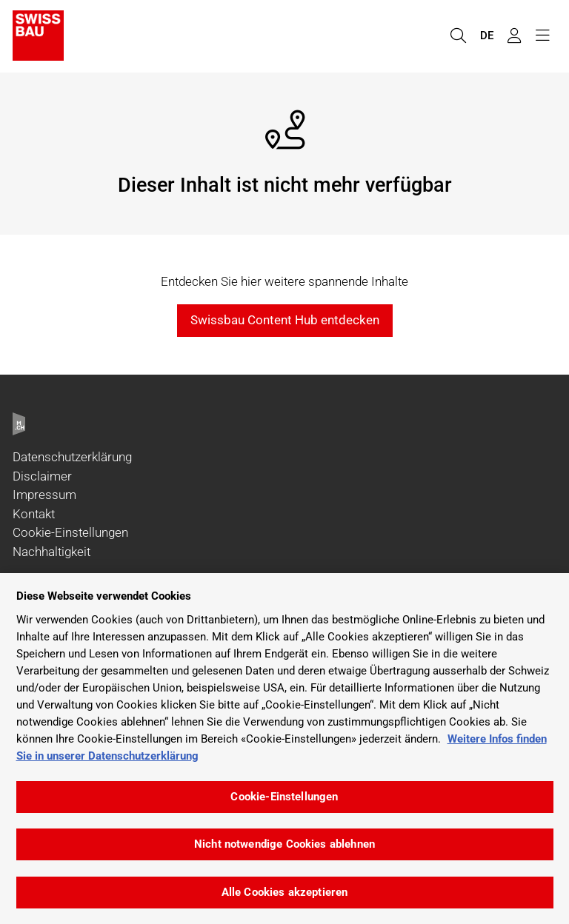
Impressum (44, 495)
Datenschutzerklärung (72, 457)
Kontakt (34, 514)
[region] (284, 749)
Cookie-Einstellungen (70, 532)
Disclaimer (42, 476)
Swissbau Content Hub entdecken (285, 320)
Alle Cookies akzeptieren (285, 892)
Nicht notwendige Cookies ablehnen (284, 844)
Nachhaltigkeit (51, 552)
